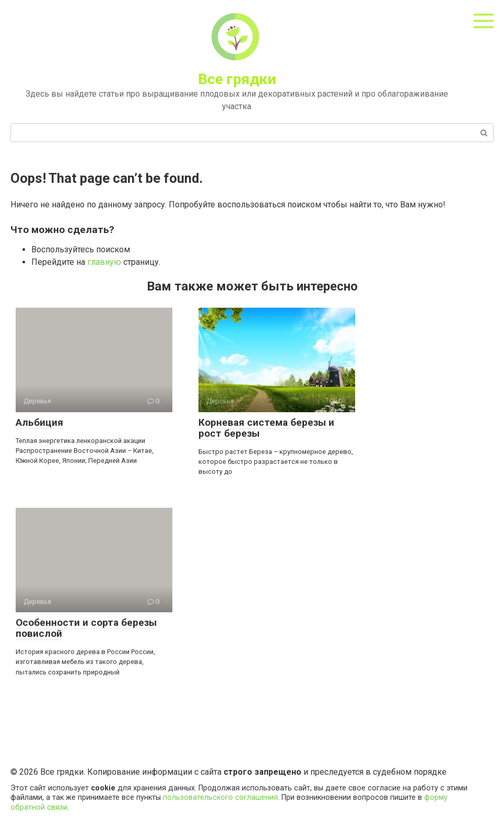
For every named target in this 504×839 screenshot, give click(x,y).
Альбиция (39, 422)
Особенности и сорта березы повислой (86, 628)
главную (104, 262)
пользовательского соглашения (220, 797)
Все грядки (237, 79)
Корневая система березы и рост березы (266, 428)
